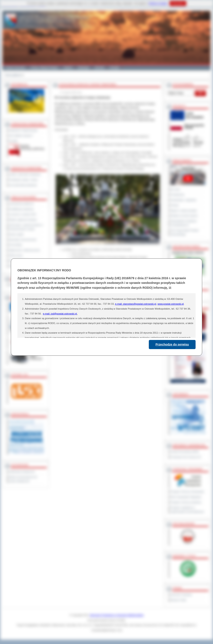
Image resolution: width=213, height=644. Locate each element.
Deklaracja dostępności (22, 472)
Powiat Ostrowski (15, 68)
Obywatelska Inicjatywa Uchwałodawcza (184, 223)
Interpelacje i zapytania (183, 200)
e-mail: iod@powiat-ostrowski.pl (60, 314)
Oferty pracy (16, 255)
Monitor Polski (178, 600)
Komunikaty (16, 245)
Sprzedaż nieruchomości (23, 240)
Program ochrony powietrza (186, 502)
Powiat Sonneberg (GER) (185, 452)
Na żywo (175, 189)
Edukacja (83, 68)
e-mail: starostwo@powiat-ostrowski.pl (136, 304)
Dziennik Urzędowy (181, 595)
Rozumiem (178, 3)
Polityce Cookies (158, 3)
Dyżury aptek (16, 234)
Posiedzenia (177, 195)
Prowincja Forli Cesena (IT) (186, 457)
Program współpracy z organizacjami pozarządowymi (187, 510)
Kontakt (114, 68)
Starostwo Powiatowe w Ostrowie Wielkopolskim (117, 615)
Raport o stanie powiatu (184, 211)
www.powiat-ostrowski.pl (171, 304)
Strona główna (13, 75)
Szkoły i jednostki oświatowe (25, 174)
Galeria (68, 68)
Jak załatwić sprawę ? (21, 136)
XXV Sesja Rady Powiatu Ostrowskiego (185, 232)
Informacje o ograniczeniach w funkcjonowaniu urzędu (26, 227)
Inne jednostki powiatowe (23, 185)
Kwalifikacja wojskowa (21, 209)
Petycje (175, 205)
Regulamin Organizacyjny (23, 130)
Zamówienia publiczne (21, 204)
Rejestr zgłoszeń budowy (23, 220)
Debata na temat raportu (184, 216)
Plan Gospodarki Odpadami (186, 497)
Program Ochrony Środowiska (187, 492)
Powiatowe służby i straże (23, 180)
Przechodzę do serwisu (172, 344)
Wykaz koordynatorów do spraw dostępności (23, 479)
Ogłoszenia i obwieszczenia (24, 250)
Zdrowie (99, 68)
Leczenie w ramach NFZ (23, 214)
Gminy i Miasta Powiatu (44, 68)
